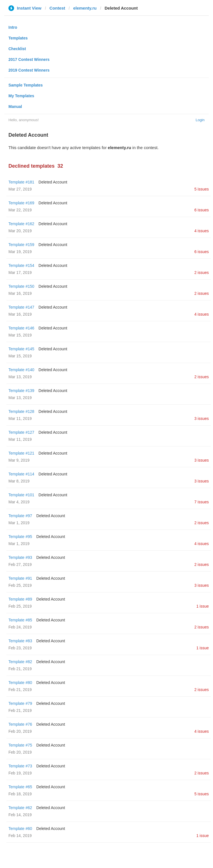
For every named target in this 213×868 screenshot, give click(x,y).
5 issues (202, 189)
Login (200, 120)
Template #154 (21, 265)
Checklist (17, 49)
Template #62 (20, 808)
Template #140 (21, 370)
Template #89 (20, 599)
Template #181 (21, 182)
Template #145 (21, 349)
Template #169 (21, 203)
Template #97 (20, 516)
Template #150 (21, 286)
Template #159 (21, 245)
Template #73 (20, 766)
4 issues (202, 231)
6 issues (202, 210)
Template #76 (20, 724)
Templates (18, 38)
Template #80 (20, 683)
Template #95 (20, 537)
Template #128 (21, 411)
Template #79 (20, 703)
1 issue (203, 606)
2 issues (202, 273)
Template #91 (20, 578)
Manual (15, 107)
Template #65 (20, 787)
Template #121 (21, 453)
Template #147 (21, 307)
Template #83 (20, 641)
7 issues (202, 502)
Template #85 (20, 620)
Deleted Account (53, 182)
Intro (13, 27)
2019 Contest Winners (29, 70)
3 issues (202, 418)
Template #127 (21, 432)
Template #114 (21, 474)
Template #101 (21, 495)
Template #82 (20, 662)
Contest (57, 8)
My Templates (21, 96)
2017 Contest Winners (29, 59)
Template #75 (20, 745)
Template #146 (21, 328)
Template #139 (21, 391)
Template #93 (20, 557)
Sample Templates (26, 85)
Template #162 (21, 224)
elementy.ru (85, 8)
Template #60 (20, 829)
